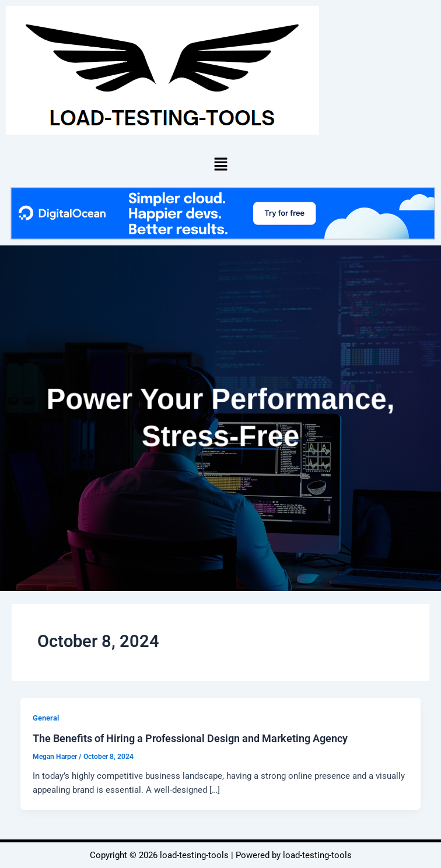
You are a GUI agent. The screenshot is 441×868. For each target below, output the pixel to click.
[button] (220, 164)
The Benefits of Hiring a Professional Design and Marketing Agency (190, 738)
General (46, 718)
